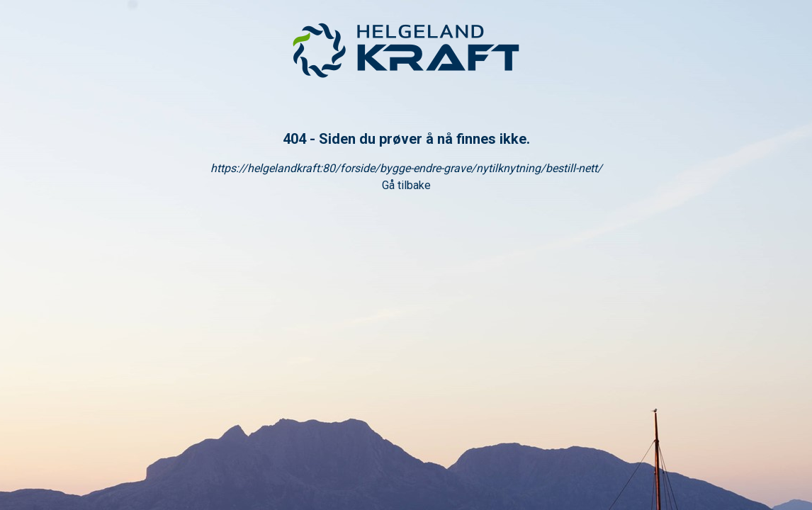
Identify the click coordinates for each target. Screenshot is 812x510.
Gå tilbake (406, 185)
